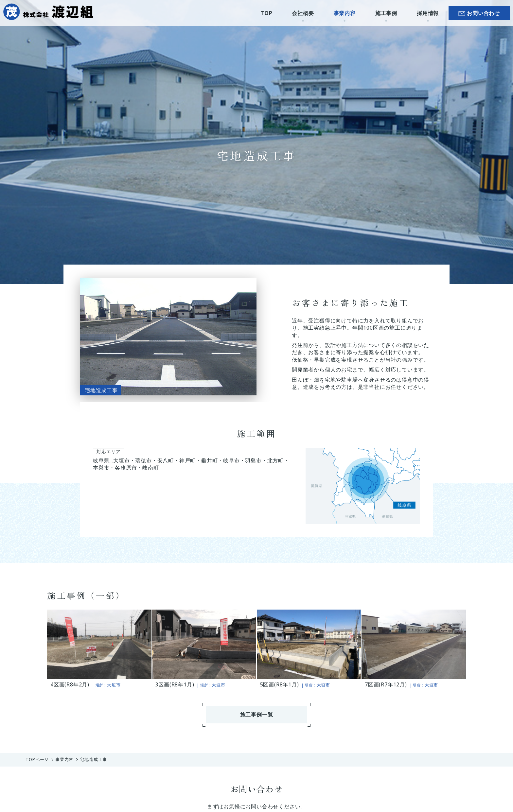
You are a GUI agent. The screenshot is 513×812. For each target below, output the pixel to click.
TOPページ (37, 759)
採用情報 (428, 13)
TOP (266, 13)
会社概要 (303, 13)
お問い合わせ (483, 13)
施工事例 (386, 13)
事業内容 (345, 13)
